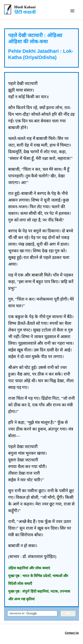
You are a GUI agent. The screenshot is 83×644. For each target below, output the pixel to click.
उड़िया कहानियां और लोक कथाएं (29, 568)
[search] (32, 614)
